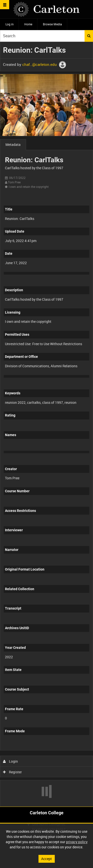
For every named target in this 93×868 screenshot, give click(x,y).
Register (13, 772)
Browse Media (52, 24)
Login (11, 761)
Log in (10, 24)
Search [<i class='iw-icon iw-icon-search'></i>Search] (89, 36)
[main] (46, 424)
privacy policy (77, 842)
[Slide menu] (5, 5)
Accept (46, 859)
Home (28, 24)
